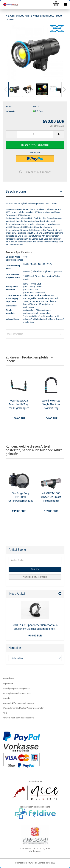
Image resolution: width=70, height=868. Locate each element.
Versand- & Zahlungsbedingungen (18, 703)
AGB (5, 713)
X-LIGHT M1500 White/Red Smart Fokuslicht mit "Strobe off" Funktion (51, 497)
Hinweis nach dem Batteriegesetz (18, 718)
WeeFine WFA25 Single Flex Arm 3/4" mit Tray (51, 404)
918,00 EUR (35, 636)
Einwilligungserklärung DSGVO (17, 689)
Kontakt (6, 698)
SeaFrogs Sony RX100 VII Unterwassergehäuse (21, 497)
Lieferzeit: (10, 111)
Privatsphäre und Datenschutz (17, 693)
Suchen (35, 569)
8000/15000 (45, 204)
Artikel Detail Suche (35, 577)
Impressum (8, 684)
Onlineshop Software (25, 863)
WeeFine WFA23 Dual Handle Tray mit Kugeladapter (19, 404)
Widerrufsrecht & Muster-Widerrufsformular (23, 708)
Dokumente (14, 334)
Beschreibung (16, 191)
